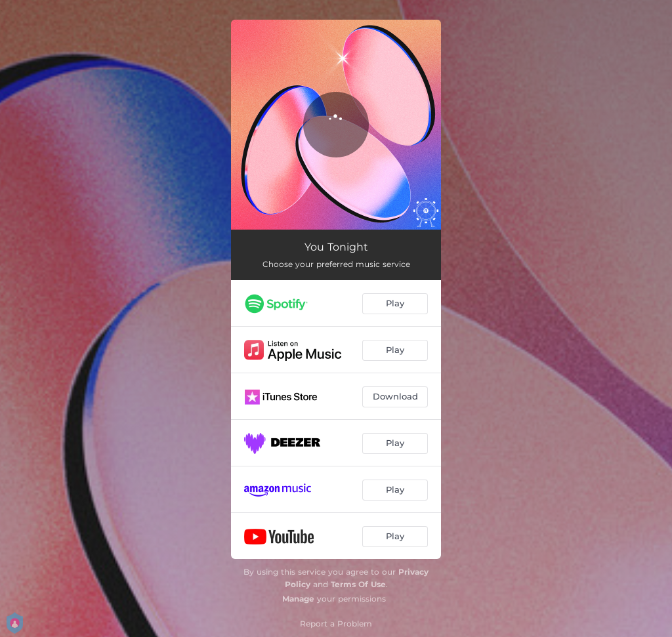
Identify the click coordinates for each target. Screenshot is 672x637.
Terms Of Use (358, 584)
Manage (298, 599)
